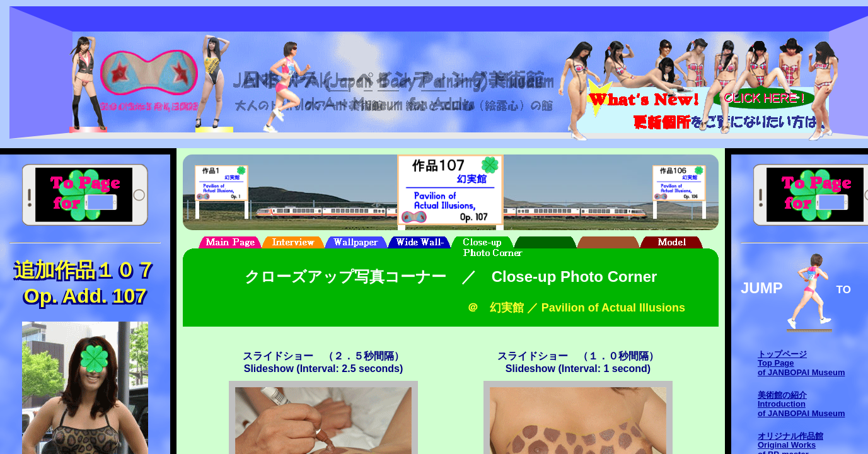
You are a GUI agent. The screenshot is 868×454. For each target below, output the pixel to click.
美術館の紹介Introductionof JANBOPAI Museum (801, 404)
